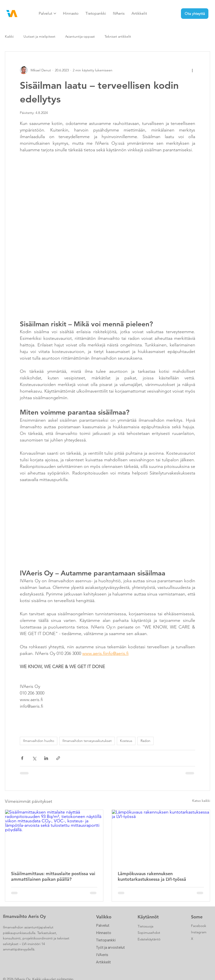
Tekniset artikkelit (118, 36)
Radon (145, 741)
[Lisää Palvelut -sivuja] (55, 13)
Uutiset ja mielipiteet (39, 36)
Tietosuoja (145, 926)
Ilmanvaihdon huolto (39, 741)
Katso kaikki (201, 801)
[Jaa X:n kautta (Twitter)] (34, 758)
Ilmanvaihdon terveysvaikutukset (87, 741)
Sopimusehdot (149, 933)
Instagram (199, 932)
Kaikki (9, 36)
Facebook (199, 926)
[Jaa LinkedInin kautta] (46, 758)
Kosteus (126, 741)
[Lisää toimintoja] (192, 70)
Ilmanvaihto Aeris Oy (24, 916)
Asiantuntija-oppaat (80, 36)
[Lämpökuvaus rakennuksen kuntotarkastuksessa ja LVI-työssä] (161, 837)
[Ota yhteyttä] (195, 14)
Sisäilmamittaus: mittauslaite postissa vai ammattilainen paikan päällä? (53, 876)
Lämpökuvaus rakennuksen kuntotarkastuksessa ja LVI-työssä (152, 876)
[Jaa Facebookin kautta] (22, 758)
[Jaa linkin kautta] (58, 758)
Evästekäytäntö (149, 939)
